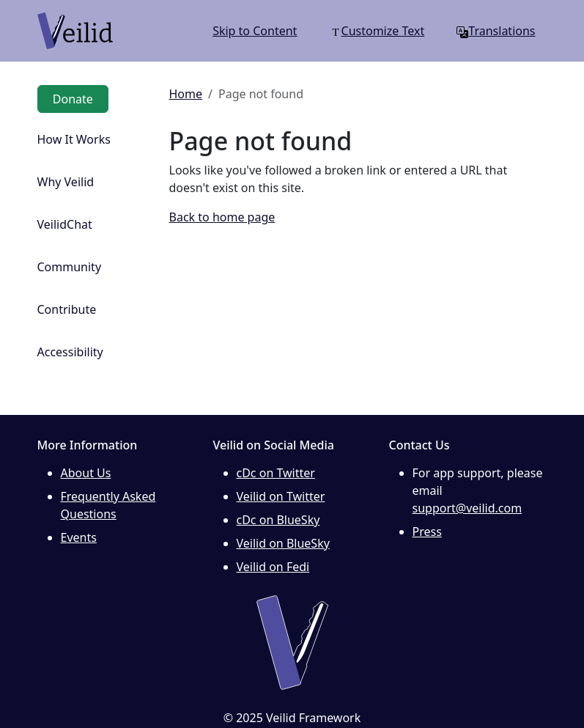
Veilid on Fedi (273, 567)
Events (79, 537)
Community (70, 267)
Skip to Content (255, 31)
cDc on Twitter (276, 473)
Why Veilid (66, 182)
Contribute (67, 309)
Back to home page (222, 217)
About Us (86, 473)
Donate (73, 99)
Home (186, 94)
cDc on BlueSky (278, 520)
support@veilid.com (467, 508)
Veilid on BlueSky (283, 543)
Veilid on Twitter (281, 496)
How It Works (74, 139)
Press (427, 532)
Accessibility (70, 352)
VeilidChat (65, 224)
